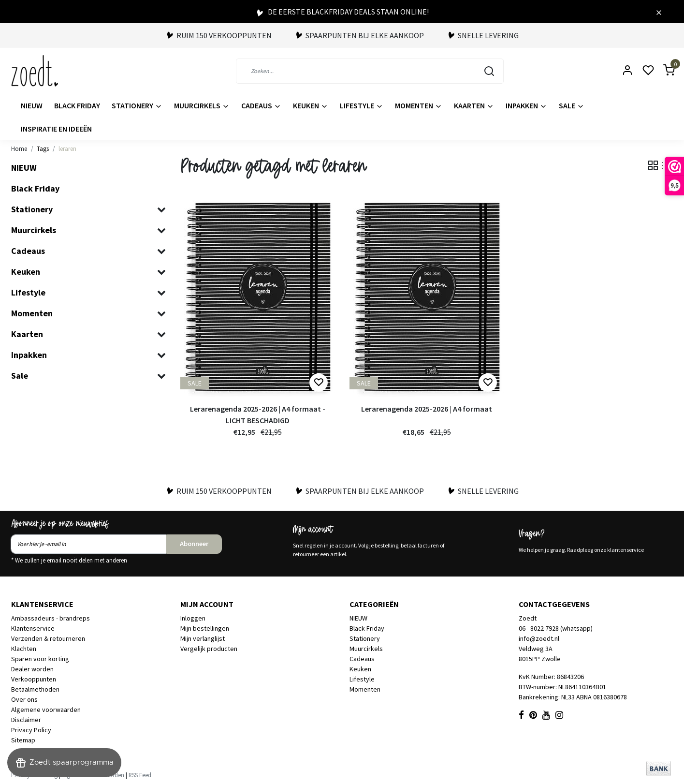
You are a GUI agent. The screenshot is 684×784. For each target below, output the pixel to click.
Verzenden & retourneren (48, 638)
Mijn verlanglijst (203, 638)
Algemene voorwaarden (46, 710)
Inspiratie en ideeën (56, 129)
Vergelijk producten (209, 649)
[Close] (659, 12)
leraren (67, 148)
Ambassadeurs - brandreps (51, 618)
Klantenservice (33, 628)
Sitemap (23, 740)
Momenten (419, 105)
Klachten (24, 649)
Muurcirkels (202, 105)
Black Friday (77, 105)
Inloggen (193, 618)
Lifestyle (362, 105)
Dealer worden (32, 669)
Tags (43, 148)
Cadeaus (261, 105)
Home (19, 148)
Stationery (137, 105)
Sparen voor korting (40, 659)
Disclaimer (26, 720)
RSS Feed (140, 775)
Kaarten (474, 105)
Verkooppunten (34, 679)
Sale (572, 105)
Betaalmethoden (35, 689)
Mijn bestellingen (205, 628)
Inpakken (526, 105)
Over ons (24, 699)
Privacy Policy (31, 730)
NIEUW (32, 105)
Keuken (311, 105)
